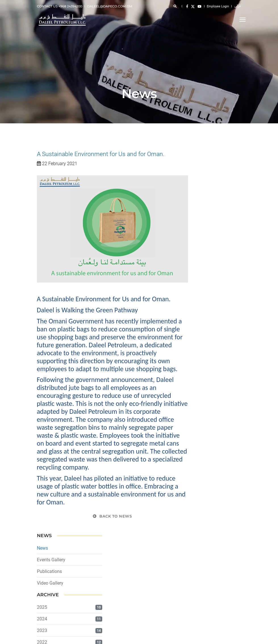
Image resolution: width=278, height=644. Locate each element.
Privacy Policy (48, 586)
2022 (202, 258)
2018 (202, 305)
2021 (202, 270)
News (202, 164)
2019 (202, 293)
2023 (202, 246)
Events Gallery (211, 175)
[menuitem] (86, 579)
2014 (202, 351)
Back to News (112, 518)
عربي (238, 6)
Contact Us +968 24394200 (59, 6)
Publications (209, 187)
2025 (202, 223)
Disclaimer (45, 579)
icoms (237, 635)
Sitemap (43, 600)
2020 (202, 281)
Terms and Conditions (54, 593)
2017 (202, 316)
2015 (202, 339)
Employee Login (218, 6)
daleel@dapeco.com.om (110, 6)
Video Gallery (210, 199)
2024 (202, 235)
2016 (202, 328)
